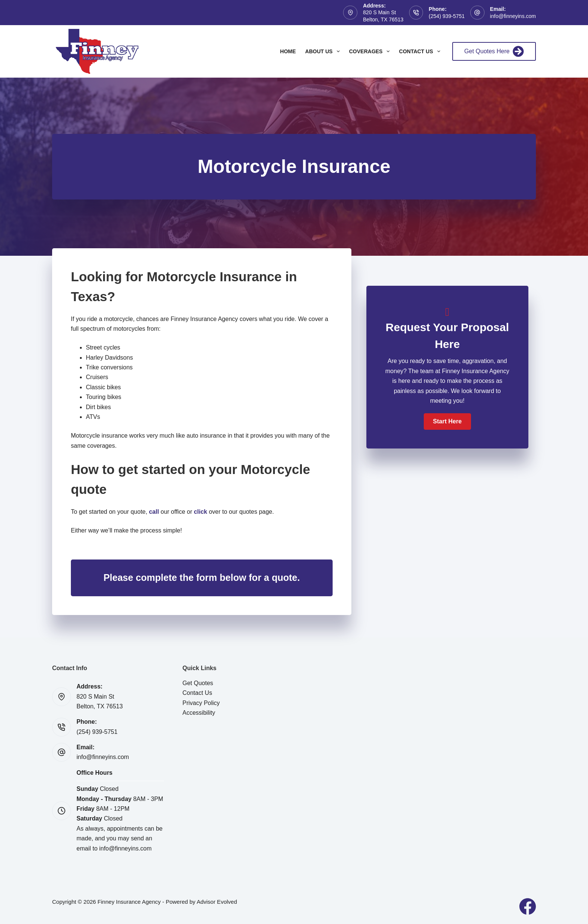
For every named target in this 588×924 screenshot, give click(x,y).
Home (288, 51)
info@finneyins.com (513, 16)
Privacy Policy (201, 703)
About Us (324, 51)
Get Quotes (198, 683)
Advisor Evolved (217, 902)
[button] (447, 421)
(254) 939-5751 (447, 16)
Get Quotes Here (494, 51)
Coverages (371, 51)
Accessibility (199, 713)
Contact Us (421, 51)
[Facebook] (528, 906)
